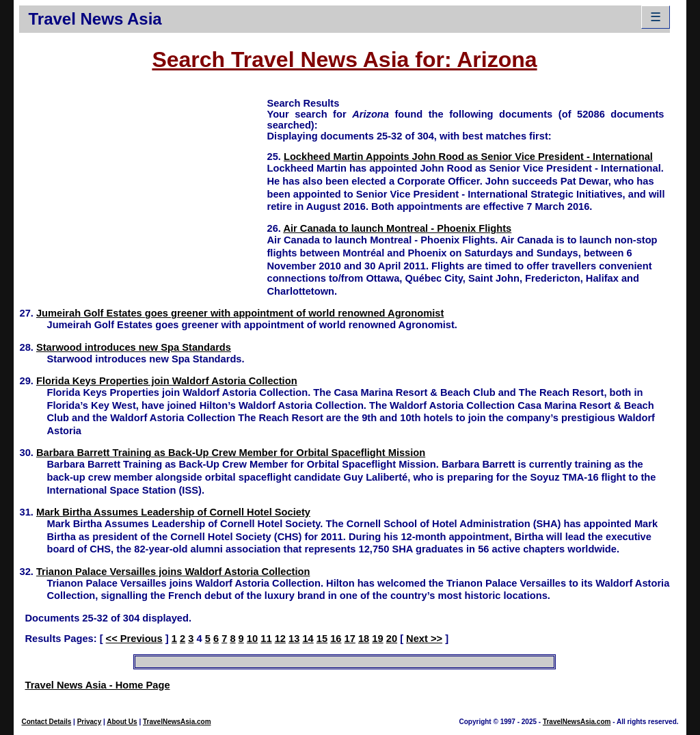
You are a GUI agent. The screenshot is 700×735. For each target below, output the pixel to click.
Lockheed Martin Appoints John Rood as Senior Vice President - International (468, 157)
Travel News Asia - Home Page (97, 685)
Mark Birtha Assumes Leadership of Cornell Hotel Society (173, 512)
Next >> (424, 639)
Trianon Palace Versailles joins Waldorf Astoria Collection (173, 572)
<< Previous (134, 639)
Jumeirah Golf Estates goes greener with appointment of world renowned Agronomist (240, 313)
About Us (122, 722)
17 (350, 639)
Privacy (90, 722)
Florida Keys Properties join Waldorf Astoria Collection (167, 381)
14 (308, 639)
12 (280, 639)
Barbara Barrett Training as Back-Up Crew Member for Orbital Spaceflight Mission (231, 453)
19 (377, 639)
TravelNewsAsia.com (177, 722)
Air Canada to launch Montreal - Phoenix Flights (397, 228)
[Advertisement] (143, 192)
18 (364, 639)
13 (294, 639)
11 (266, 639)
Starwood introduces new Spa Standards (134, 347)
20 (392, 639)
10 (252, 639)
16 (336, 639)
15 (322, 639)
